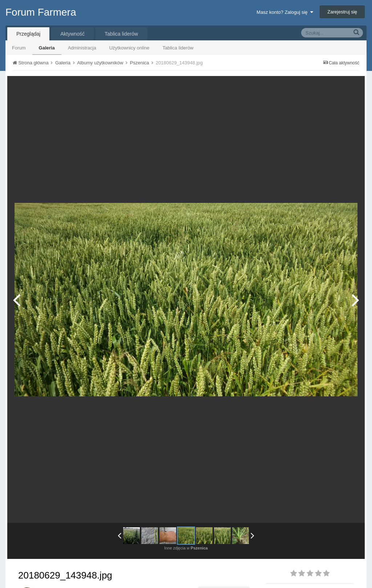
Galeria (47, 48)
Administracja (82, 48)
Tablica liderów (178, 48)
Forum (19, 48)
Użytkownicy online (130, 48)
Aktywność (72, 34)
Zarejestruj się (342, 12)
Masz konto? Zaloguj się (285, 12)
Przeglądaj (28, 34)
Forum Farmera (41, 12)
